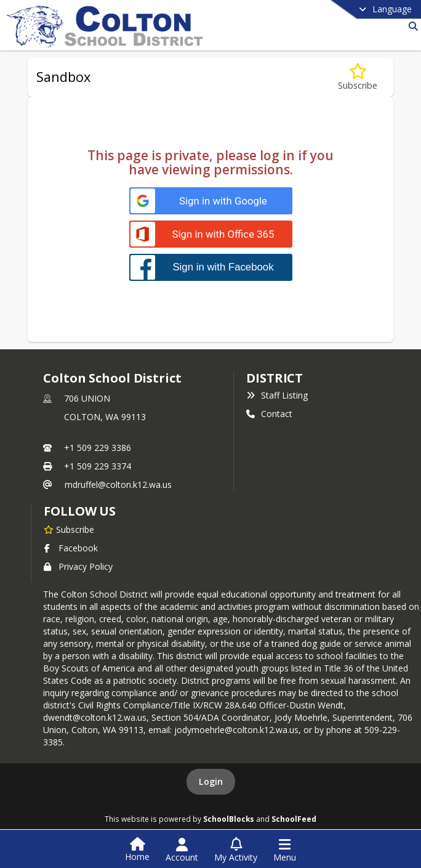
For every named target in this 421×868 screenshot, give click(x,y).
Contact (269, 414)
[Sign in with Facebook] (211, 267)
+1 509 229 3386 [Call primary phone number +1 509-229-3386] (98, 448)
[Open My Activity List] (236, 850)
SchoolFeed (294, 819)
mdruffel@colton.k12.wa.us (118, 485)
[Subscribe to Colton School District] (69, 529)
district (275, 378)
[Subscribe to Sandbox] (358, 77)
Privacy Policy (78, 566)
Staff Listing (277, 395)
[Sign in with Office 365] (211, 234)
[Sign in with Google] (211, 201)
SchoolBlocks (229, 819)
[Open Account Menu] (182, 850)
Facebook (71, 548)
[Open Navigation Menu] (285, 850)
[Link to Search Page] (411, 26)
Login (211, 781)
